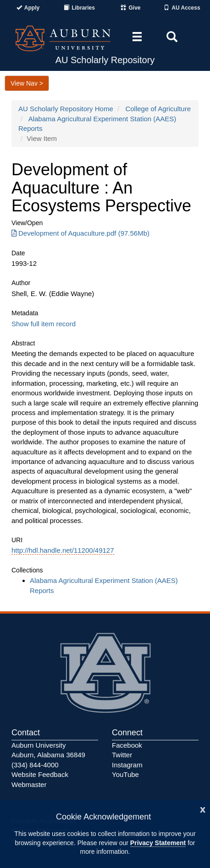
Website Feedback (40, 774)
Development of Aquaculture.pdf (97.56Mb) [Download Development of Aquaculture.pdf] (80, 233)
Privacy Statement (158, 843)
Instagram (127, 765)
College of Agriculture (158, 109)
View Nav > (27, 83)
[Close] (203, 809)
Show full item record (44, 324)
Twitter (122, 755)
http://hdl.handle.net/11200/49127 (63, 550)
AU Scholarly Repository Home (66, 109)
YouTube (125, 774)
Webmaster (29, 784)
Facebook (127, 745)
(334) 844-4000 (35, 765)
